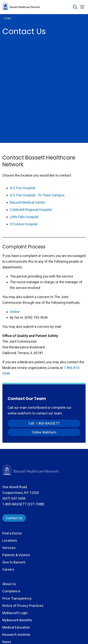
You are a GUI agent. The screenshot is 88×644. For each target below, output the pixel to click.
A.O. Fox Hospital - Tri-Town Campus (37, 195)
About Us (9, 584)
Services (9, 548)
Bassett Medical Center (28, 202)
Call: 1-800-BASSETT (44, 423)
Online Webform (44, 432)
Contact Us (14, 518)
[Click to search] (75, 7)
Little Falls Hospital (24, 217)
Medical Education (16, 627)
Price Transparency (17, 598)
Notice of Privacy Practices (23, 606)
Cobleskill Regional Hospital (31, 210)
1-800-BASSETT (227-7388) (23, 504)
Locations (10, 540)
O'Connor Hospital (24, 224)
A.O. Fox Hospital (22, 188)
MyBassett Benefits (17, 620)
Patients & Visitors (16, 555)
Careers (8, 569)
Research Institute (16, 635)
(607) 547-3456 (14, 498)
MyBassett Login (15, 613)
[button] (83, 7)
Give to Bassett (14, 562)
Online (15, 312)
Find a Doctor (12, 533)
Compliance (11, 591)
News (7, 642)
